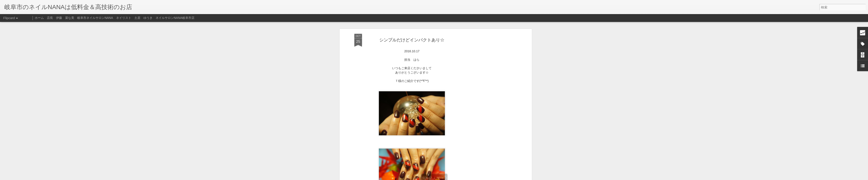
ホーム (39, 18)
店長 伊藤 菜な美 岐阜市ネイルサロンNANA (80, 18)
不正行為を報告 (460, 177)
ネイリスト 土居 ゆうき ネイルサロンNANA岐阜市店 (155, 18)
